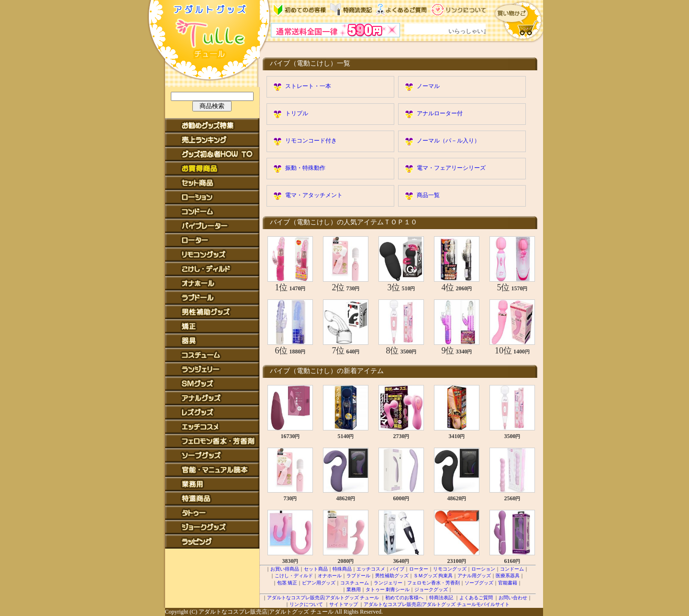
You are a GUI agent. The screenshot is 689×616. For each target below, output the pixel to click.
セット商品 (316, 569)
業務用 (354, 589)
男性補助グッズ (392, 576)
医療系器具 (508, 576)
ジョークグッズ (431, 589)
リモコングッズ (450, 569)
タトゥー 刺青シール (388, 589)
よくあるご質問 (476, 598)
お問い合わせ (513, 598)
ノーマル (428, 86)
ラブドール (358, 576)
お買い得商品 (285, 569)
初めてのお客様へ (404, 598)
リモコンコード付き (311, 141)
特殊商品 (342, 569)
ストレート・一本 (308, 86)
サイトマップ (344, 604)
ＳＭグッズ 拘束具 (433, 576)
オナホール (330, 576)
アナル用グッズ (474, 576)
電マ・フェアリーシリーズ (451, 168)
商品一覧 (428, 195)
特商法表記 (441, 598)
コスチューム (355, 583)
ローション (483, 569)
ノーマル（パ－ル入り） (448, 141)
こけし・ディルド (294, 576)
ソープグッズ (479, 583)
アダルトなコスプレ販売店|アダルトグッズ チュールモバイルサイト (437, 604)
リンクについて (306, 604)
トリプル (297, 113)
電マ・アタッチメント (314, 195)
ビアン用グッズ (319, 583)
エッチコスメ (371, 569)
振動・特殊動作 (305, 168)
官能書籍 (508, 583)
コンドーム (512, 569)
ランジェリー (388, 583)
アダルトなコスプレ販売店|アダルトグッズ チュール (323, 598)
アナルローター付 (440, 113)
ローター (419, 569)
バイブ (397, 569)
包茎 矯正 (287, 583)
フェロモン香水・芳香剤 (433, 583)
